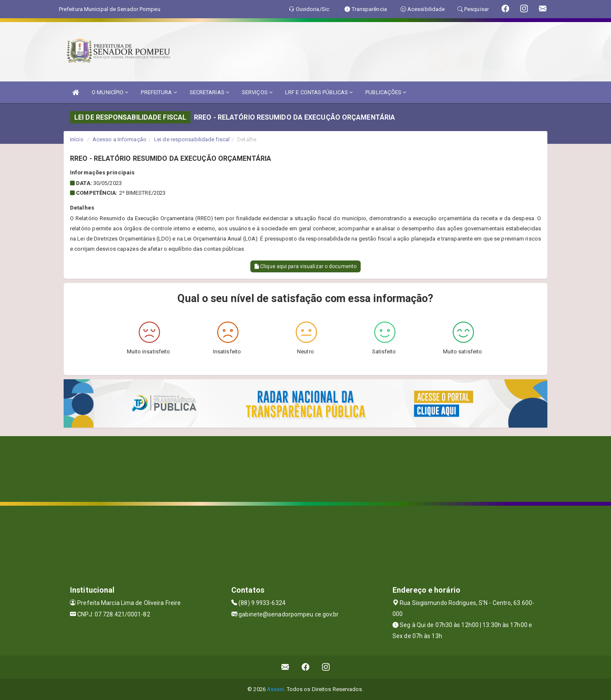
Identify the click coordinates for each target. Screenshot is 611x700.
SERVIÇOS (257, 92)
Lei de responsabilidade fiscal (192, 139)
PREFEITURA (159, 92)
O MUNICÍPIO (110, 92)
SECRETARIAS (209, 92)
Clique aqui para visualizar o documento (305, 266)
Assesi (276, 689)
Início (77, 139)
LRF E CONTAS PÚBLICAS (319, 92)
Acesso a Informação (119, 139)
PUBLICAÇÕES (386, 92)
